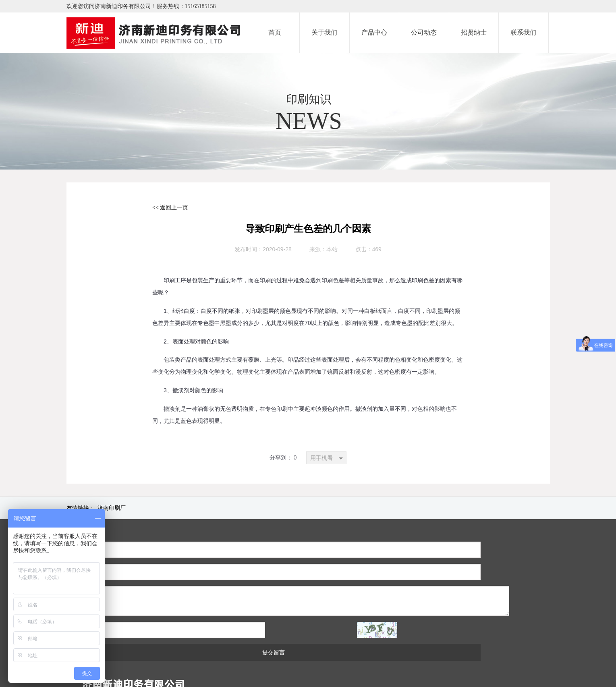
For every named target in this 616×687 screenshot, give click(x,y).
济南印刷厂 (112, 508)
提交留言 (241, 608)
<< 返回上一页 (170, 208)
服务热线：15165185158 (186, 6)
